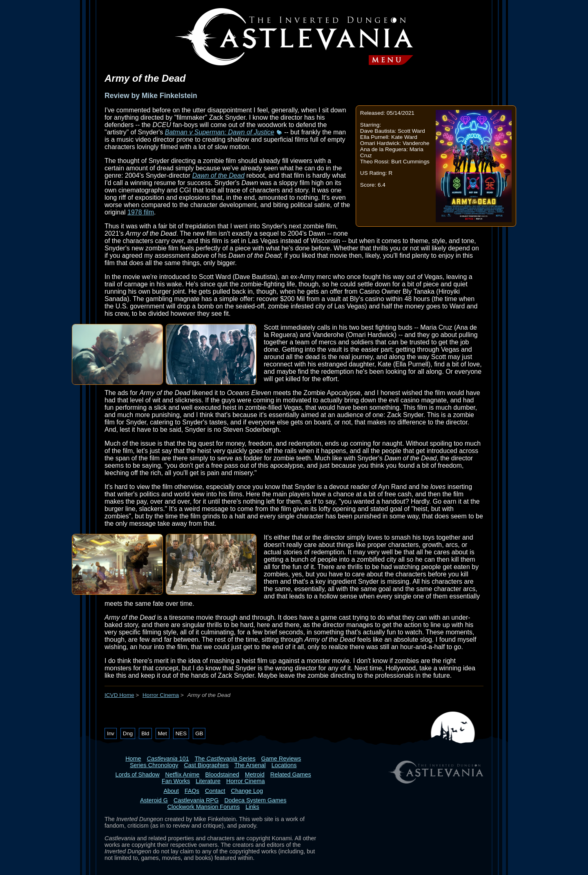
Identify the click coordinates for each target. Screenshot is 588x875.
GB (199, 733)
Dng (128, 733)
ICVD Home (119, 695)
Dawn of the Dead (218, 175)
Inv (111, 733)
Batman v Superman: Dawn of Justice (220, 132)
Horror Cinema (161, 695)
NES (181, 733)
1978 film (141, 212)
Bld (145, 733)
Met (163, 733)
